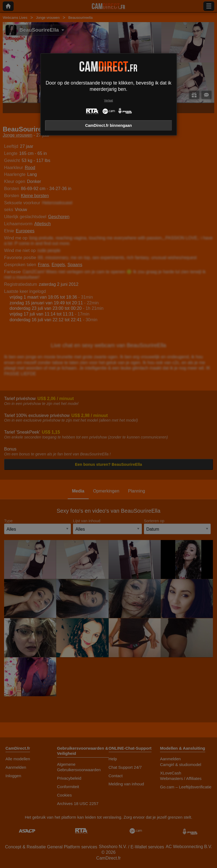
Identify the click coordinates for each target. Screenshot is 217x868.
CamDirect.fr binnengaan (108, 125)
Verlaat (108, 100)
